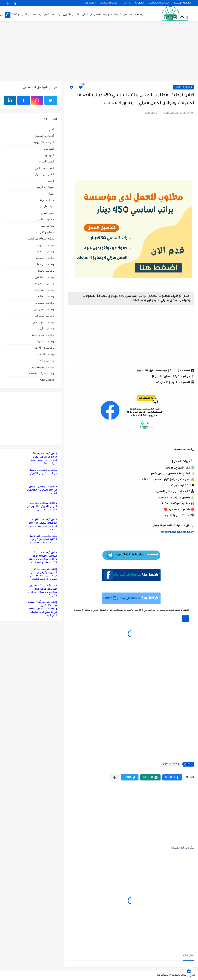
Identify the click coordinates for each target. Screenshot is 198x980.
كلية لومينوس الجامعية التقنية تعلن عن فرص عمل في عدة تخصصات (43, 540)
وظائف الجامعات (44, 264)
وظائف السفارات (44, 283)
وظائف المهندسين (43, 322)
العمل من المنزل (44, 174)
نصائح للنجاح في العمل (41, 238)
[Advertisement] (99, 53)
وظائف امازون (46, 328)
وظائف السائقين (31, 15)
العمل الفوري (71, 15)
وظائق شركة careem (42, 373)
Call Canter (47, 380)
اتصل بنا (139, 3)
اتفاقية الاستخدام (109, 3)
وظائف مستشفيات (43, 367)
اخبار (51, 129)
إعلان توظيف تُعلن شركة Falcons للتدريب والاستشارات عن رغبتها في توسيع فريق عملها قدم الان (43, 609)
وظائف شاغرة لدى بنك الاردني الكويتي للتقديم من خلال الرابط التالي (42, 507)
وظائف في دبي (45, 354)
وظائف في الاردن (184, 87)
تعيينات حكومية (112, 15)
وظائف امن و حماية (43, 335)
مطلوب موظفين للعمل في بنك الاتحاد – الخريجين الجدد (42, 490)
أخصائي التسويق (44, 136)
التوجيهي (49, 155)
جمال (51, 194)
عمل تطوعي (47, 206)
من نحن (127, 3)
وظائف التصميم (45, 258)
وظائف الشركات (44, 290)
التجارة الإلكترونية (44, 142)
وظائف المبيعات (45, 303)
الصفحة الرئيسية (182, 3)
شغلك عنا (90, 3)
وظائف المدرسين (44, 309)
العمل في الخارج (91, 15)
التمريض (49, 149)
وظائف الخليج (52, 15)
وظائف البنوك (46, 245)
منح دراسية (47, 226)
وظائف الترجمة (45, 251)
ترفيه (51, 181)
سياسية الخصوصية (159, 3)
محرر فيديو (48, 213)
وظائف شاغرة (46, 341)
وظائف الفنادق (45, 296)
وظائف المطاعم (134, 15)
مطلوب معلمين (45, 219)
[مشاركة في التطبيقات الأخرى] (115, 777)
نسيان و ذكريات (45, 232)
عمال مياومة (47, 200)
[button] (172, 777)
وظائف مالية (47, 360)
